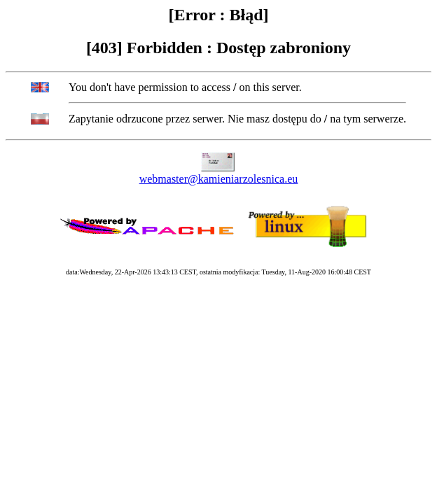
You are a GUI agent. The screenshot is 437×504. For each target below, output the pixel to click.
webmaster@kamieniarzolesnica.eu (219, 179)
